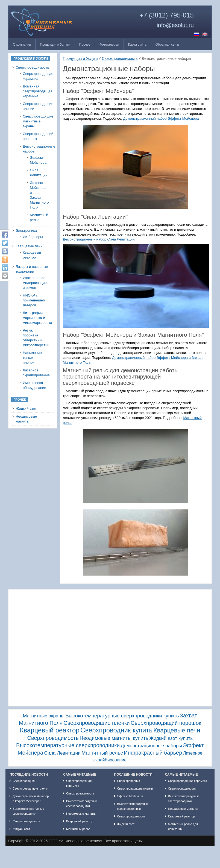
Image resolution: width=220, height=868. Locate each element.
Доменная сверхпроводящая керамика (34, 91)
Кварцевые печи (29, 246)
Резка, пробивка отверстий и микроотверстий (34, 338)
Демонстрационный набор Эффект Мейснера (161, 118)
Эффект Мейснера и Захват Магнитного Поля (35, 195)
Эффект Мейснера (35, 160)
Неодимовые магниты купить (114, 738)
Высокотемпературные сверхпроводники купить (122, 716)
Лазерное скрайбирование (34, 373)
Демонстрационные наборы (34, 149)
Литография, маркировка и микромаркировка (34, 318)
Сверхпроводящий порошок (34, 136)
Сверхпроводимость (32, 67)
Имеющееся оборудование (34, 385)
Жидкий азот (26, 408)
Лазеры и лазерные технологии (32, 269)
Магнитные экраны (44, 716)
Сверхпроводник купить (116, 730)
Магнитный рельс (35, 217)
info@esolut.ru (175, 25)
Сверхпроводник (24, 781)
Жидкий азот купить (171, 738)
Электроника (26, 231)
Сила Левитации (35, 173)
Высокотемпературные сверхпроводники (68, 745)
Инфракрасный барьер (153, 753)
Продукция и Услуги (80, 58)
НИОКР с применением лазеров (34, 300)
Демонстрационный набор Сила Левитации (99, 239)
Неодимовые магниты (26, 419)
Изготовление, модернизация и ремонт (34, 283)
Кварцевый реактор (32, 255)
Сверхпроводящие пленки (34, 106)
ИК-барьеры (33, 237)
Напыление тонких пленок (32, 358)
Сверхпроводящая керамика (34, 76)
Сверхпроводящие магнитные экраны (34, 121)
